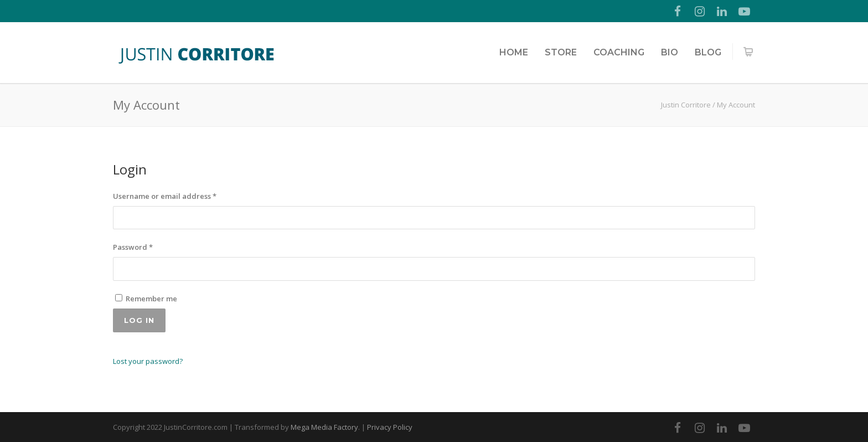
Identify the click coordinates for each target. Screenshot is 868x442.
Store (561, 52)
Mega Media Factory (324, 427)
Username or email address (165, 196)
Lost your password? (148, 361)
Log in (139, 320)
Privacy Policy (390, 427)
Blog (708, 52)
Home (514, 52)
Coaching (619, 52)
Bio (670, 52)
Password (133, 247)
